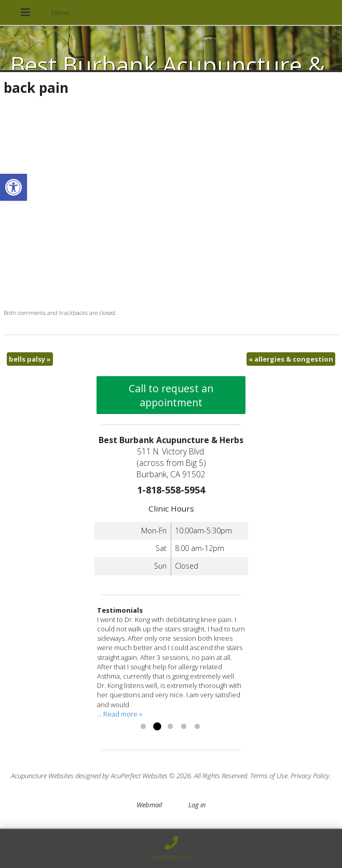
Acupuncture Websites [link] (42, 776)
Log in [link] (197, 805)
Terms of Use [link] (269, 776)
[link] (13, 187)
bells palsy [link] (30, 359)
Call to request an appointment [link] (171, 395)
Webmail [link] (149, 805)
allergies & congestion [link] (291, 359)
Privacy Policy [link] (310, 776)
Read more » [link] (123, 714)
